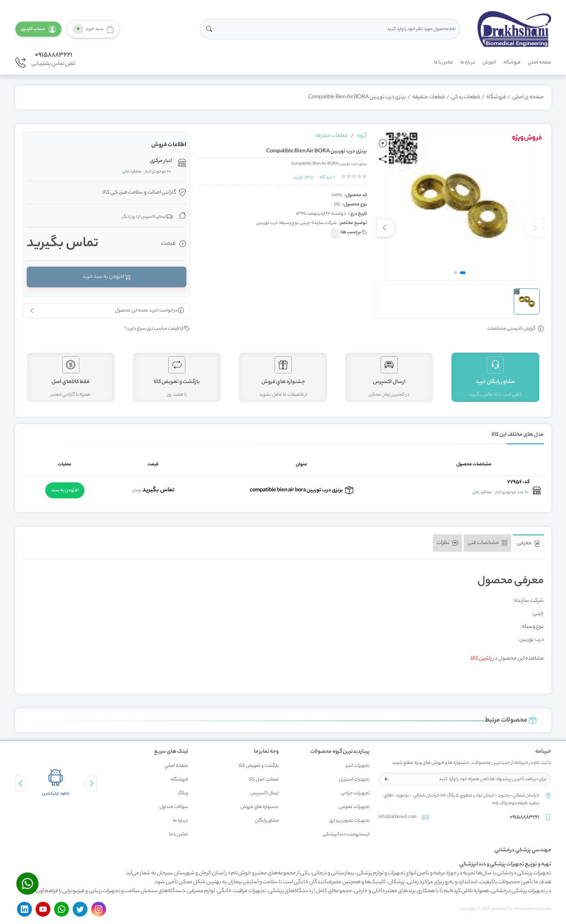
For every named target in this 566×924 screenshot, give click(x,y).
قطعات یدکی (466, 98)
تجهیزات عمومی (354, 807)
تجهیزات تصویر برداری (349, 821)
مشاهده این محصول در (507, 659)
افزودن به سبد (65, 490)
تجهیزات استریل (354, 780)
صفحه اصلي (539, 62)
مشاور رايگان (267, 821)
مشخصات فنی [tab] (487, 543)
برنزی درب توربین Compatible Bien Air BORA (357, 98)
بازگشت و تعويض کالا (259, 766)
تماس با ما (443, 62)
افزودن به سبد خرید (106, 277)
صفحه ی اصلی (528, 98)
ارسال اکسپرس (265, 793)
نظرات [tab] (447, 543)
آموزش (489, 62)
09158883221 (54, 55)
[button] (38, 29)
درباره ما (468, 62)
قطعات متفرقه (428, 98)
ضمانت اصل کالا (264, 780)
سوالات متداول (174, 807)
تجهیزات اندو (358, 766)
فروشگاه (512, 62)
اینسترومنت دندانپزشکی (346, 834)
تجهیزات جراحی (355, 793)
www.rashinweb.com (532, 908)
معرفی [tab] (528, 544)
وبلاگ (183, 793)
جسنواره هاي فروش (260, 807)
